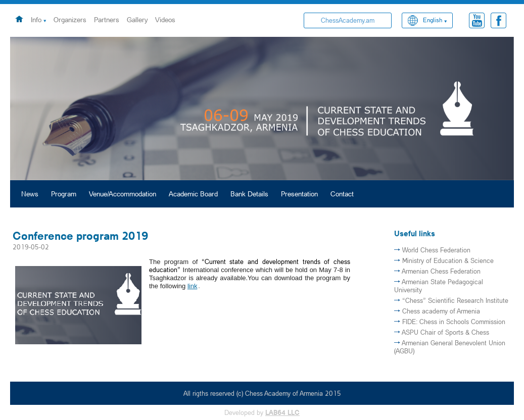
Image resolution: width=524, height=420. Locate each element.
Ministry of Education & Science (448, 260)
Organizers (70, 19)
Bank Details (249, 194)
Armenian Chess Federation (441, 271)
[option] (262, 109)
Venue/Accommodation (123, 194)
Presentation (299, 194)
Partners (107, 19)
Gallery (137, 19)
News (30, 194)
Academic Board (193, 194)
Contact (342, 194)
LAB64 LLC (282, 412)
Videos (165, 19)
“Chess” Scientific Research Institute (455, 300)
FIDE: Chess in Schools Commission (454, 322)
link (193, 286)
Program (64, 194)
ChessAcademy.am (348, 20)
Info (36, 19)
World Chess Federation (436, 250)
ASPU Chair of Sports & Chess (445, 332)
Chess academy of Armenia (441, 311)
